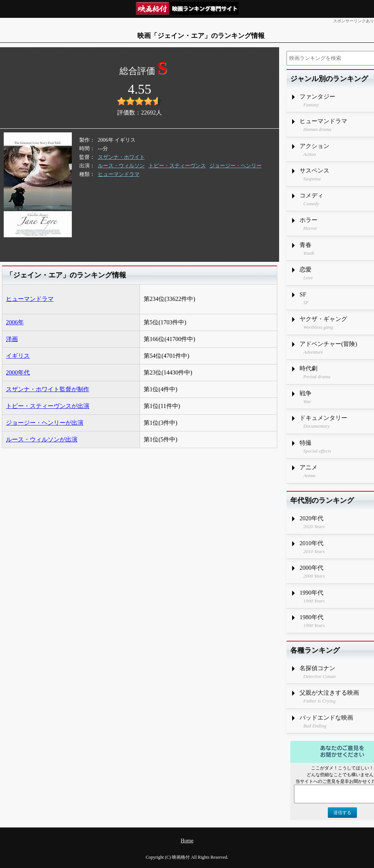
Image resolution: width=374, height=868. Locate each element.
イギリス (18, 356)
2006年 (15, 322)
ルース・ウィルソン (121, 166)
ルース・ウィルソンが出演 (42, 439)
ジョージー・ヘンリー (236, 166)
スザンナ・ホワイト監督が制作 (48, 389)
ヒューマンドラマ (119, 174)
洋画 (12, 339)
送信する (342, 813)
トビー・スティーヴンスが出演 (48, 406)
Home (187, 841)
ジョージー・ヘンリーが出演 (45, 423)
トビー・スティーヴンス (177, 166)
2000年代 (18, 372)
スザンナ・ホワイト (121, 157)
